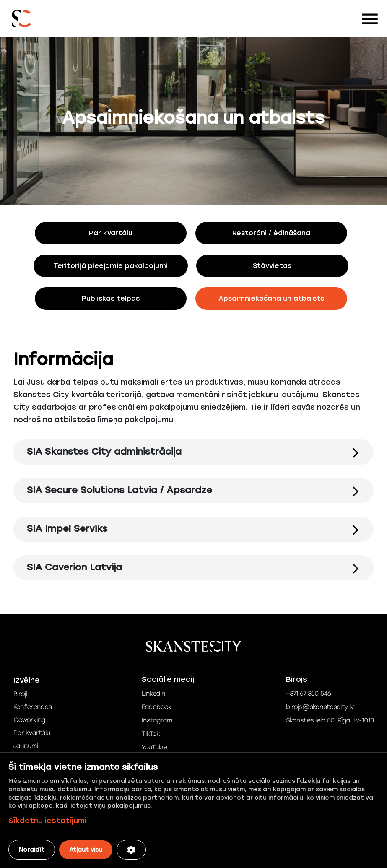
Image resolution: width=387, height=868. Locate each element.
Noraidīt (32, 850)
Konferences (32, 707)
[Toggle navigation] (370, 19)
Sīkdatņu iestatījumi (47, 821)
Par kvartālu (32, 733)
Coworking (29, 720)
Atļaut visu (86, 850)
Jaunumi (26, 746)
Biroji (20, 694)
